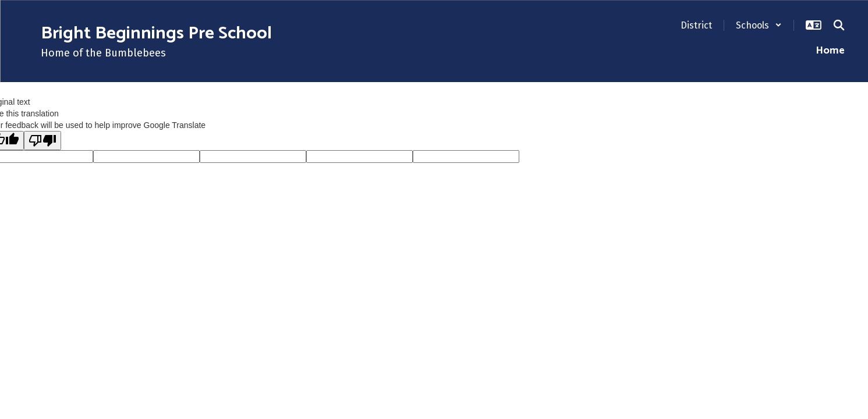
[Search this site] (839, 25)
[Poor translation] (42, 141)
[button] (759, 25)
